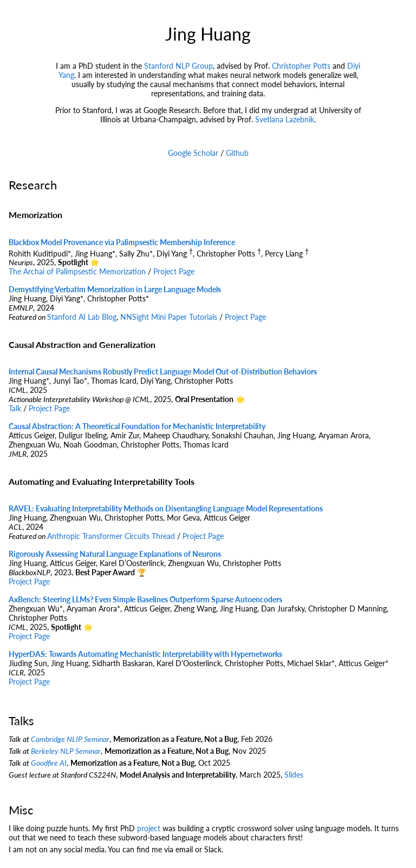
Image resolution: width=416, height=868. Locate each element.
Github (237, 153)
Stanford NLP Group (178, 66)
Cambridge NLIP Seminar (70, 739)
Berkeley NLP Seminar (66, 751)
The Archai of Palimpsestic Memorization (77, 271)
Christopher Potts (301, 66)
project (149, 828)
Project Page (174, 271)
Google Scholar (193, 153)
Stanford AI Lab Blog (82, 317)
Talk (15, 408)
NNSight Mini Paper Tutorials (169, 317)
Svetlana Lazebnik (285, 119)
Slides (294, 775)
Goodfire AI (49, 763)
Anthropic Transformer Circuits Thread (111, 536)
